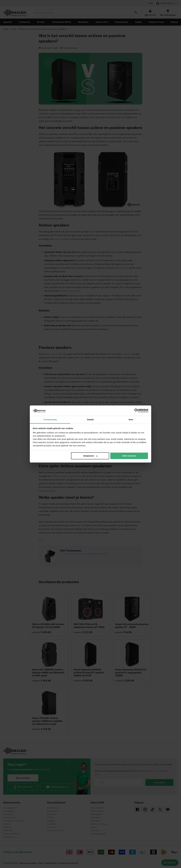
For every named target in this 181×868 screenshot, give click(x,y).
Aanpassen (90, 456)
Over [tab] (131, 420)
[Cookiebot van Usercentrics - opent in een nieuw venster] (136, 411)
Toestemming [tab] (50, 420)
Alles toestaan (129, 456)
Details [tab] (90, 420)
